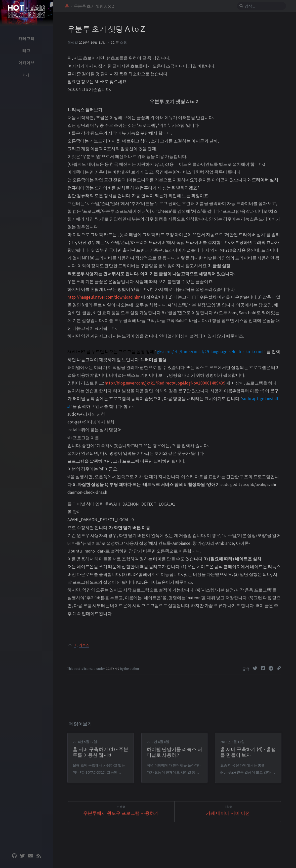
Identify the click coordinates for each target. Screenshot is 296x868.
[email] (30, 856)
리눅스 (84, 645)
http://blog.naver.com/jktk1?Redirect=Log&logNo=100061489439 (165, 383)
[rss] (38, 856)
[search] (263, 6)
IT (75, 645)
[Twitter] (256, 668)
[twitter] (22, 856)
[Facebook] (264, 668)
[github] (14, 856)
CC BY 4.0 (113, 669)
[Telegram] (272, 668)
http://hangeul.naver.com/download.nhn (104, 297)
